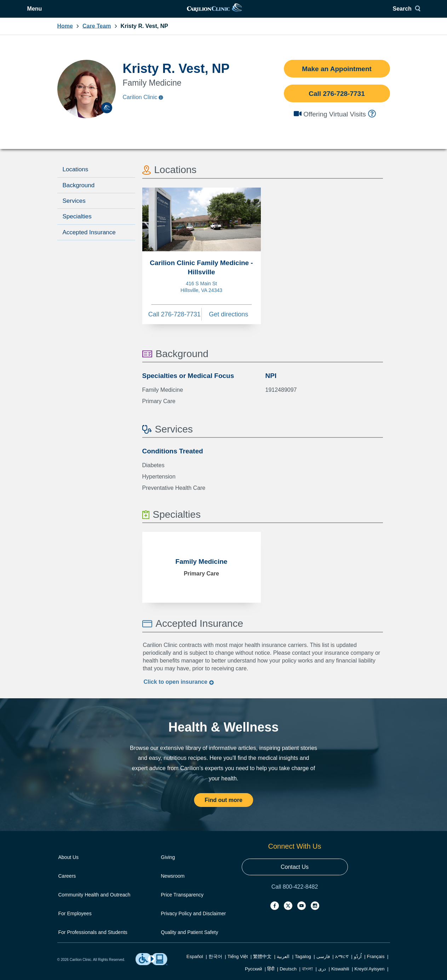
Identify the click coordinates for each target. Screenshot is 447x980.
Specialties (77, 225)
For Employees (75, 922)
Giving (168, 866)
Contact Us (295, 876)
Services (74, 210)
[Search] (377, 13)
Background (79, 194)
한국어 (215, 965)
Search (374, 13)
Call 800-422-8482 (295, 896)
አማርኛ (342, 965)
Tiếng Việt (238, 965)
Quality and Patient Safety (190, 941)
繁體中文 (262, 965)
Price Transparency (182, 904)
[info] (373, 122)
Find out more (223, 809)
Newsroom (173, 885)
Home (65, 35)
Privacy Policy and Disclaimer (194, 922)
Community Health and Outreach (94, 904)
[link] (223, 13)
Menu (75, 13)
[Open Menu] (70, 13)
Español (195, 965)
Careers (67, 885)
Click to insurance (179, 691)
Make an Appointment (337, 78)
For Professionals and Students (93, 941)
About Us (69, 866)
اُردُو (358, 965)
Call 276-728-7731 (337, 102)
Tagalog (303, 965)
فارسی (323, 965)
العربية (283, 965)
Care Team (97, 35)
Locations (76, 178)
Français (376, 965)
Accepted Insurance (89, 241)
